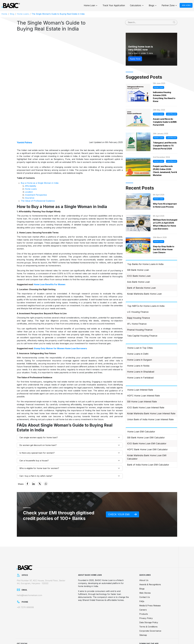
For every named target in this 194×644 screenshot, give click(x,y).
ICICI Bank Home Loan (139, 276)
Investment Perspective (36, 168)
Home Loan (90, 5)
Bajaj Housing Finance (138, 318)
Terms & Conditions (148, 609)
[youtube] (45, 632)
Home (4, 14)
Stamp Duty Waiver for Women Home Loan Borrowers (60, 322)
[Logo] (11, 6)
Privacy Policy (146, 600)
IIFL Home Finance (137, 324)
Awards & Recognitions (150, 566)
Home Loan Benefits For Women (50, 258)
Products (144, 596)
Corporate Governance (150, 613)
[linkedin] (28, 632)
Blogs (152, 5)
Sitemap (143, 617)
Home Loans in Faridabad (140, 378)
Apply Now (135, 59)
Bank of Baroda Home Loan (141, 288)
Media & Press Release (150, 587)
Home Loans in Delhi (138, 354)
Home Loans (23, 14)
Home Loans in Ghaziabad (141, 372)
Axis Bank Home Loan (138, 282)
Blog (12, 14)
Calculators (136, 5)
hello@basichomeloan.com (29, 577)
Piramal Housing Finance (140, 330)
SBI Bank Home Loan (138, 270)
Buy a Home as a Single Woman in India (40, 156)
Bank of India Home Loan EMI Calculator (148, 465)
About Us (144, 562)
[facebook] (20, 632)
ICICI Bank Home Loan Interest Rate (146, 408)
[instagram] (53, 632)
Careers (143, 592)
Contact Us (145, 579)
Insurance (30, 171)
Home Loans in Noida (138, 366)
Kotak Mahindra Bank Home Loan (144, 294)
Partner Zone (168, 5)
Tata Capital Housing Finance (142, 336)
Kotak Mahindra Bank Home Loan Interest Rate (151, 413)
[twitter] (37, 632)
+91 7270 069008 (25, 589)
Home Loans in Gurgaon (139, 360)
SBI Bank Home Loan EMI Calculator (146, 438)
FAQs (142, 583)
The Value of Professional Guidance (38, 174)
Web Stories (145, 575)
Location (29, 165)
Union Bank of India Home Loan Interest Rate (150, 419)
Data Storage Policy (149, 604)
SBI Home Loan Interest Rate (142, 402)
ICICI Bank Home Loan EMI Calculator (147, 443)
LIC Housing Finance (138, 312)
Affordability (30, 159)
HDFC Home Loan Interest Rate (143, 396)
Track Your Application (114, 5)
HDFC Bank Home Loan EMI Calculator (147, 449)
